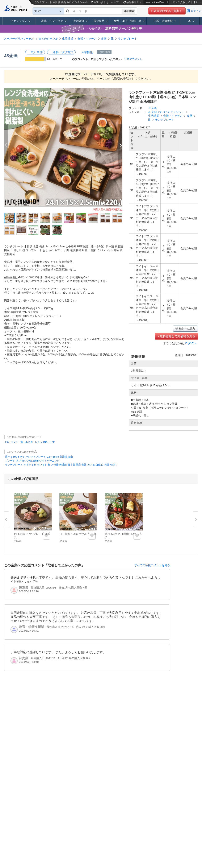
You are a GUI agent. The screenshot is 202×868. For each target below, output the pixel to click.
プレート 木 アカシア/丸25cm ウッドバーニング (32, 461)
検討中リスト (134, 2)
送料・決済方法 (63, 52)
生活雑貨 (79, 21)
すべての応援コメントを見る (152, 565)
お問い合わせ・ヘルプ (106, 2)
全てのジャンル (48, 39)
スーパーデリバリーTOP (19, 39)
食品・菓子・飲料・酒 (128, 21)
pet (7, 442)
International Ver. (157, 2)
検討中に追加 (187, 329)
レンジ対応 (41, 442)
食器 (104, 39)
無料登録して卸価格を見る (177, 336)
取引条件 (37, 52)
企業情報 (87, 52)
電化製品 (99, 21)
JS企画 (11, 56)
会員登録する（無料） (168, 11)
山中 (52, 442)
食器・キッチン (87, 39)
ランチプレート (128, 39)
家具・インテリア (52, 21)
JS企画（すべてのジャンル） (166, 112)
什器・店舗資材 (163, 21)
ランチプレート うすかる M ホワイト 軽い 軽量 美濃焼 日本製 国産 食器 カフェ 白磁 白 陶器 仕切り (61, 465)
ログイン (196, 11)
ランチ (14, 442)
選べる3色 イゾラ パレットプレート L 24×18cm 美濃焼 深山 (39, 457)
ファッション (19, 21)
